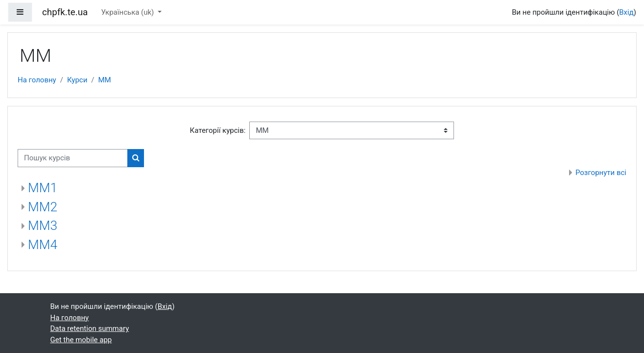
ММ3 (43, 226)
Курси (77, 80)
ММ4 (43, 245)
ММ (105, 80)
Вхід (626, 12)
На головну (37, 80)
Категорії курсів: (218, 130)
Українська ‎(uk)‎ (128, 12)
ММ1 (43, 188)
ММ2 (43, 207)
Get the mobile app (81, 340)
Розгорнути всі (601, 173)
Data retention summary (90, 328)
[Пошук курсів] (73, 158)
